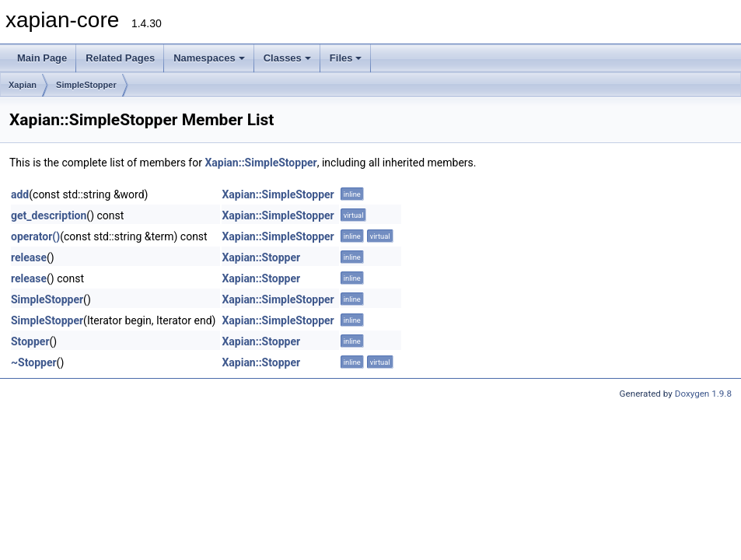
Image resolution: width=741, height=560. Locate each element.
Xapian (23, 85)
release (29, 257)
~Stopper (34, 362)
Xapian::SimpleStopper (260, 163)
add (20, 194)
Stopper (30, 341)
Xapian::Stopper (261, 257)
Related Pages (120, 58)
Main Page (42, 58)
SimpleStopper (86, 85)
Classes (287, 58)
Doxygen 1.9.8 (703, 394)
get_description (49, 215)
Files (346, 58)
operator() (35, 236)
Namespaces (209, 58)
